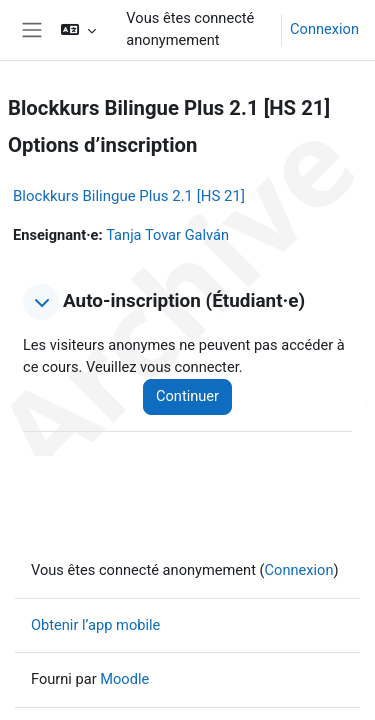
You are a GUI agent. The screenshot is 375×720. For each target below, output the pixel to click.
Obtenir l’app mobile (95, 625)
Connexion (324, 29)
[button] (78, 30)
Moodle (124, 679)
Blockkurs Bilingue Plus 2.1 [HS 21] (129, 196)
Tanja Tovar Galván (167, 235)
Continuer (187, 396)
